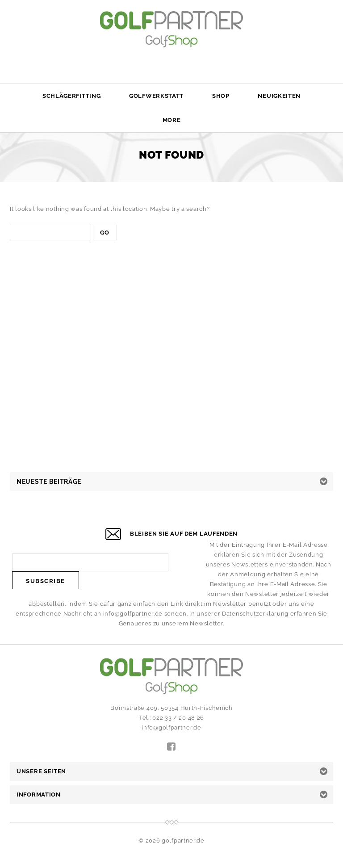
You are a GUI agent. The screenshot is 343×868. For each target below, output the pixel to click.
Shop (221, 96)
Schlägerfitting (72, 96)
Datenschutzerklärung (255, 614)
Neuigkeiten (279, 96)
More (172, 120)
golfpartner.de (183, 841)
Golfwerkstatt (156, 96)
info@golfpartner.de (133, 614)
